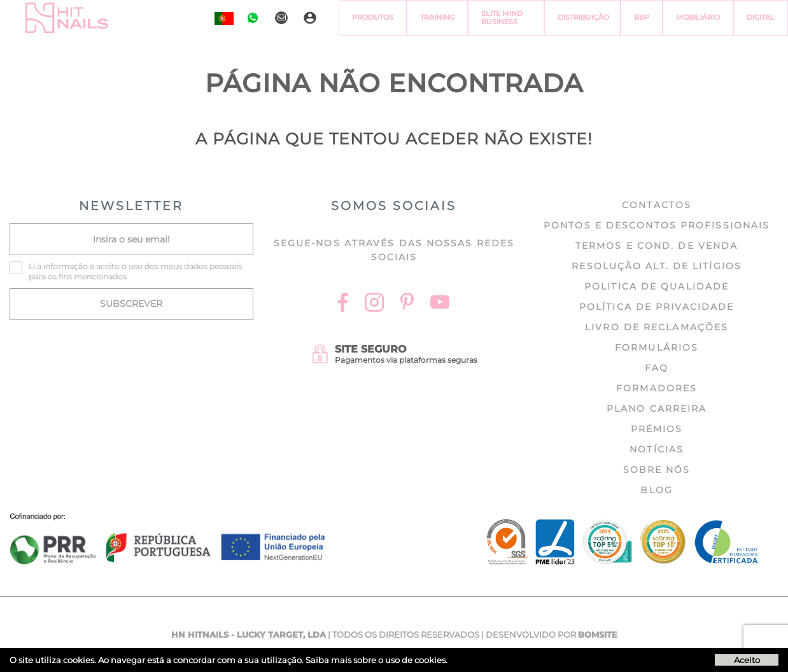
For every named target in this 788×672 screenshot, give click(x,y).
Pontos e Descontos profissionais (657, 225)
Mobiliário (698, 17)
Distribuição (583, 17)
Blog (656, 490)
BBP (642, 17)
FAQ (657, 368)
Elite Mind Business (502, 17)
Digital (761, 17)
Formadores (657, 388)
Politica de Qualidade (657, 286)
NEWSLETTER (131, 206)
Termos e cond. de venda (657, 246)
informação (66, 266)
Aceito (747, 660)
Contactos (657, 205)
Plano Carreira (657, 409)
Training (437, 17)
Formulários (657, 347)
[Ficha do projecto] (167, 520)
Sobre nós (657, 470)
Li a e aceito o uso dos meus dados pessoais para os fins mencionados (135, 271)
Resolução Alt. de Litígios (657, 266)
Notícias (657, 449)
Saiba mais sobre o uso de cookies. (376, 660)
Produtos (373, 17)
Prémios (657, 429)
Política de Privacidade (657, 307)
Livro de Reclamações (657, 327)
